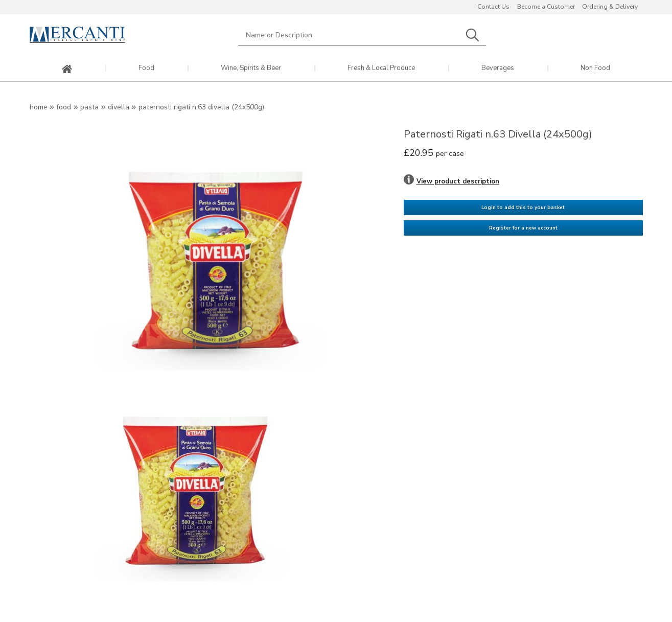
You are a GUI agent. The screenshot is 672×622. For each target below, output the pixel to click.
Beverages (498, 68)
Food (146, 68)
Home (39, 107)
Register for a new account (523, 228)
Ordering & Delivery (610, 7)
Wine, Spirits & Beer (251, 68)
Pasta (89, 107)
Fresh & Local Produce (381, 68)
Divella (119, 107)
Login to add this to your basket (523, 207)
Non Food (595, 68)
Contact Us (493, 7)
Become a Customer (546, 7)
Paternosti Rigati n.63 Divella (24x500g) (201, 107)
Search (473, 35)
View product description (458, 181)
